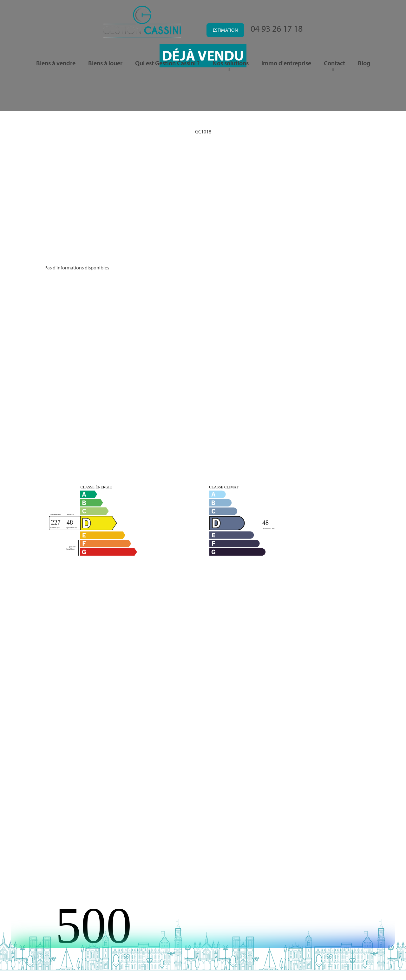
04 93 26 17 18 (277, 28)
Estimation (225, 30)
